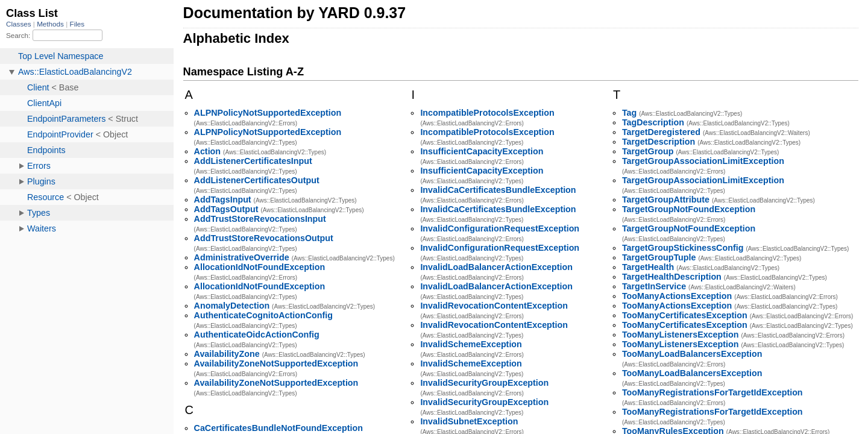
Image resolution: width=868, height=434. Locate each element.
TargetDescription (659, 142)
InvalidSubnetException (469, 421)
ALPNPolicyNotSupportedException (268, 113)
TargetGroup (648, 151)
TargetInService (654, 286)
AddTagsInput (223, 200)
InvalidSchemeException (471, 344)
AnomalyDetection (232, 306)
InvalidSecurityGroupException (484, 383)
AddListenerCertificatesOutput (257, 180)
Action (207, 151)
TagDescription (653, 122)
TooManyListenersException (681, 335)
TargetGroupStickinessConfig (683, 248)
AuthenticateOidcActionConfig (257, 335)
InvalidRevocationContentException (494, 306)
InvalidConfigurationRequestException (500, 228)
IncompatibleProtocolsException (487, 113)
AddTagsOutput (226, 209)
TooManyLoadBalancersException (692, 354)
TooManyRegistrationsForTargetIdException (712, 392)
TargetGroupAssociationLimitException (703, 161)
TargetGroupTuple (659, 257)
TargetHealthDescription (672, 277)
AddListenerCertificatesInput (253, 161)
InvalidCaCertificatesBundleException (498, 190)
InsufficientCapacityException (482, 151)
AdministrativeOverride (242, 257)
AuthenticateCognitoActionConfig (263, 315)
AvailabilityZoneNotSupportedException (276, 363)
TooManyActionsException (677, 296)
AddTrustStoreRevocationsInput (260, 219)
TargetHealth (648, 267)
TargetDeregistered (661, 132)
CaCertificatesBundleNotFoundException (278, 428)
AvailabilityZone (227, 354)
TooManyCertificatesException (685, 315)
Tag (629, 113)
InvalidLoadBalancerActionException (496, 267)
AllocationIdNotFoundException (260, 267)
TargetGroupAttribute (666, 200)
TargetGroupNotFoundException (689, 209)
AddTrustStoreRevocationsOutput (264, 238)
